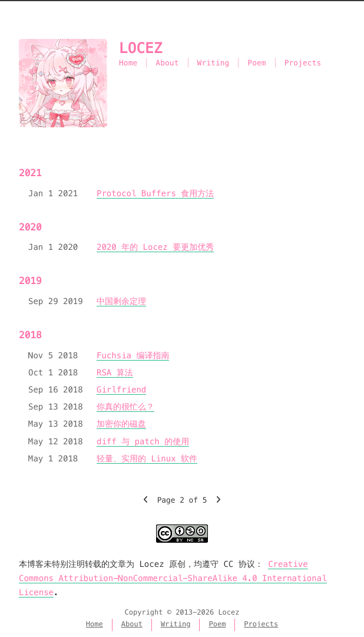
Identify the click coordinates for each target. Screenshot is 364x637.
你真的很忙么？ (125, 407)
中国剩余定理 (121, 301)
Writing (214, 63)
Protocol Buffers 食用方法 (155, 193)
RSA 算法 (115, 372)
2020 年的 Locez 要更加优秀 (155, 247)
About (167, 63)
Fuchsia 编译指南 (133, 355)
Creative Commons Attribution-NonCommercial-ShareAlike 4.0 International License (173, 578)
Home (128, 63)
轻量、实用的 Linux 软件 (147, 458)
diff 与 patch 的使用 (143, 441)
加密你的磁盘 (121, 424)
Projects (303, 63)
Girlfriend (121, 390)
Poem (257, 63)
